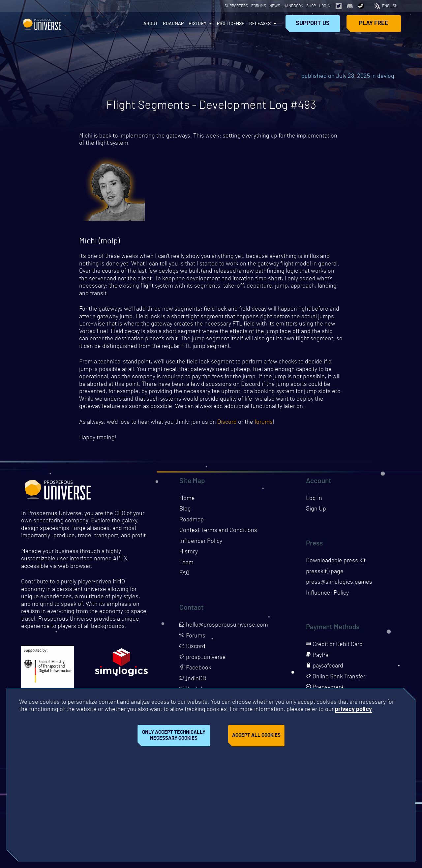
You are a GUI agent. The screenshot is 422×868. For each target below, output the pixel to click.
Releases (260, 24)
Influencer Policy (201, 541)
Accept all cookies (256, 735)
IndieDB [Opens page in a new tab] (193, 679)
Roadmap (173, 24)
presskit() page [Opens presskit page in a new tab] (325, 572)
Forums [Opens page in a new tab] (259, 6)
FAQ (184, 573)
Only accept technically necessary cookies (174, 735)
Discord (227, 422)
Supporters (236, 6)
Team (186, 563)
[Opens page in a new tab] (339, 6)
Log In (325, 6)
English (390, 6)
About (151, 24)
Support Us (313, 23)
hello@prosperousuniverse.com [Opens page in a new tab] (224, 625)
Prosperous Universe (42, 23)
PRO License (231, 24)
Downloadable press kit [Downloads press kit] (336, 561)
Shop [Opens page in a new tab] (311, 6)
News (275, 6)
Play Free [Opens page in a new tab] (374, 23)
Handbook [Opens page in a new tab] (293, 6)
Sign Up (316, 509)
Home (187, 498)
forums (264, 422)
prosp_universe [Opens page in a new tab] (203, 657)
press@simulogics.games (339, 582)
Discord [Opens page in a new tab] (192, 646)
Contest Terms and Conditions (218, 530)
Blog (185, 509)
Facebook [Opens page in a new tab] (195, 668)
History (197, 24)
